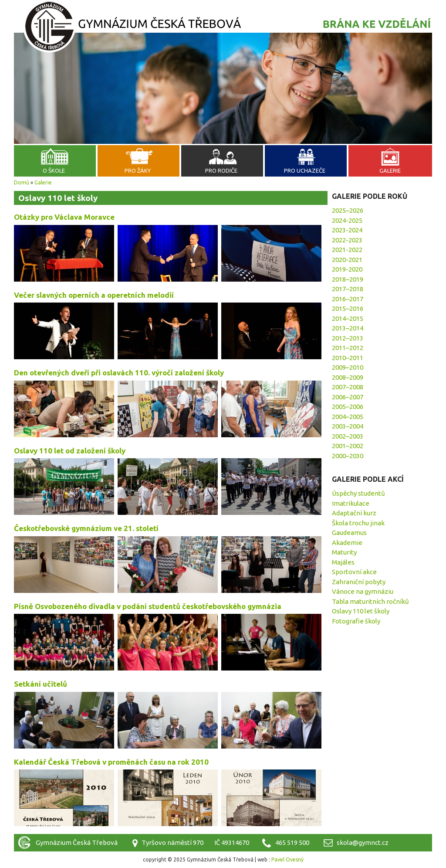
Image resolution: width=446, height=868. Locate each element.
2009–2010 (348, 367)
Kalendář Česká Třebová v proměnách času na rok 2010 (111, 762)
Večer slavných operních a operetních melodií (94, 295)
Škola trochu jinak (358, 523)
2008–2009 (348, 377)
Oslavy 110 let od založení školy (70, 451)
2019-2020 (347, 269)
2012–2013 (348, 338)
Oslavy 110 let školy (361, 611)
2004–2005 (348, 417)
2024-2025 (347, 220)
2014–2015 (348, 318)
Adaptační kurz (354, 513)
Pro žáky (138, 170)
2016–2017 (348, 299)
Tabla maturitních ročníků (370, 601)
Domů (22, 182)
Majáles (343, 562)
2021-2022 (347, 250)
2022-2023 (347, 240)
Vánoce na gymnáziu (363, 591)
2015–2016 (348, 308)
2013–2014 (348, 328)
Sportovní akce (354, 572)
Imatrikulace (351, 503)
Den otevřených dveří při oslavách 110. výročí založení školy (119, 373)
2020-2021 (347, 260)
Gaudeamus (349, 533)
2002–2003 (348, 436)
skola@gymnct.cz (363, 842)
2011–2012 (348, 348)
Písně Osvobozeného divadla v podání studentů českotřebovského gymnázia (148, 606)
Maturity (344, 552)
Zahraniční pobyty (359, 582)
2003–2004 (348, 426)
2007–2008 (348, 387)
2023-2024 (347, 230)
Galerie (390, 170)
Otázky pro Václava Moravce (64, 217)
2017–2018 (348, 289)
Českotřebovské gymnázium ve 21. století (86, 528)
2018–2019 (348, 279)
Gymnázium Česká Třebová (223, 28)
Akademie (347, 543)
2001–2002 (348, 446)
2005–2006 (348, 407)
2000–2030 (348, 456)
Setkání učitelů (41, 684)
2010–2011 (348, 358)
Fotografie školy (356, 621)
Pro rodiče (221, 170)
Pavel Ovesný (287, 859)
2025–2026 (348, 210)
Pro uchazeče (305, 170)
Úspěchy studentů (358, 493)
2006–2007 (348, 397)
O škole (54, 170)
